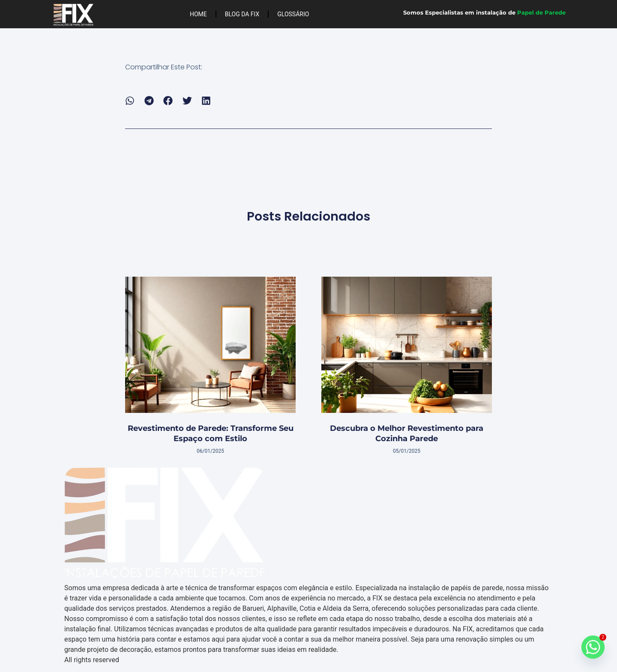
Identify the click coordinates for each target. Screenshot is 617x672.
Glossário (293, 14)
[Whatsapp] (593, 650)
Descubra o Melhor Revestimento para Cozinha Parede (407, 433)
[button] (130, 101)
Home (198, 14)
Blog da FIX (242, 14)
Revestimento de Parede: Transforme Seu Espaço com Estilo (211, 433)
